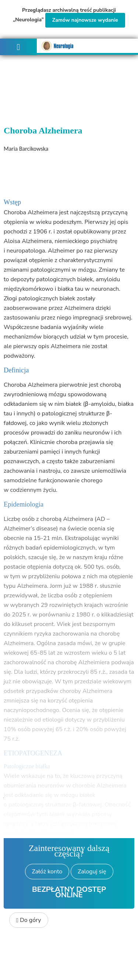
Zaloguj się (92, 872)
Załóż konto (47, 872)
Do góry (29, 920)
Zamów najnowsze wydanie (85, 20)
